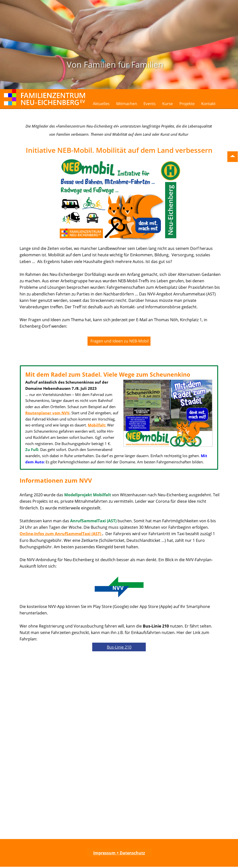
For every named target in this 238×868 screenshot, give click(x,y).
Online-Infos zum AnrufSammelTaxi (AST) (61, 534)
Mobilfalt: (97, 425)
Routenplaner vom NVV (47, 413)
